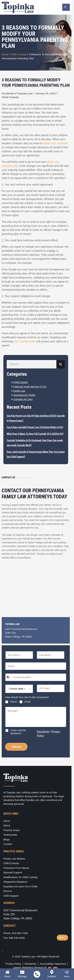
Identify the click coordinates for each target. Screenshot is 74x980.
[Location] (52, 972)
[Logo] (18, 7)
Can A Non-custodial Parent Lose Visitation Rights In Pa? (35, 427)
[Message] (36, 717)
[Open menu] (66, 7)
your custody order (25, 341)
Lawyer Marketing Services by (36, 967)
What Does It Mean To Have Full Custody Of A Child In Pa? (35, 434)
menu (67, 976)
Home (5, 54)
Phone (14, 702)
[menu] (67, 972)
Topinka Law (25, 93)
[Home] (7, 972)
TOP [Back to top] (62, 938)
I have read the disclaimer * (18, 732)
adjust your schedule (55, 143)
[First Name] (19, 655)
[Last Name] (51, 655)
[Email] (36, 666)
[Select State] (19, 689)
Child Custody (19, 54)
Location (52, 976)
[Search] (61, 364)
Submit (16, 747)
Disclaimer (43, 732)
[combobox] (9, 677)
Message (22, 976)
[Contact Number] (36, 677)
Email (27, 702)
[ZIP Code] (51, 688)
